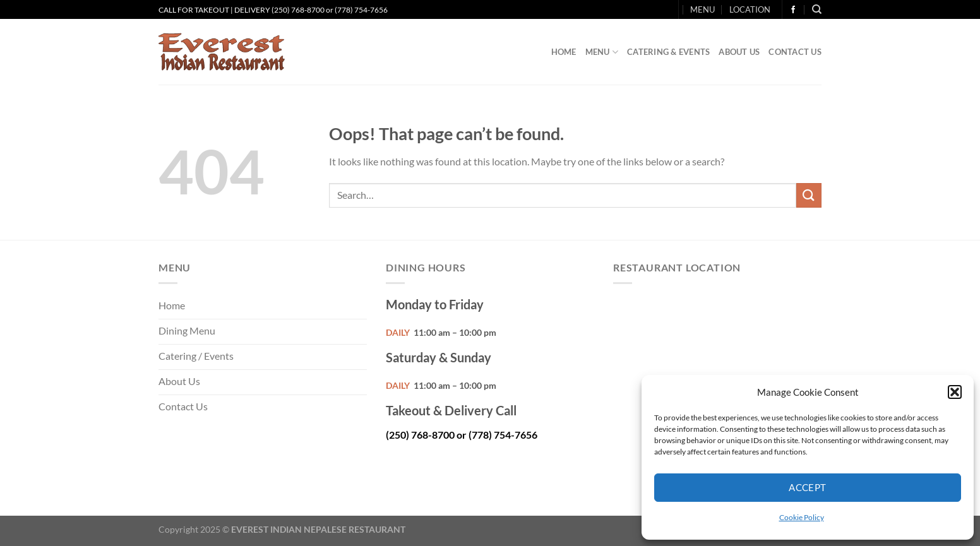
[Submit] (809, 195)
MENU (702, 9)
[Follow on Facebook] (793, 10)
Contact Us (795, 52)
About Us (739, 52)
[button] (955, 392)
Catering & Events (668, 52)
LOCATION (750, 9)
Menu (602, 52)
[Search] (817, 9)
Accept (808, 487)
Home (564, 52)
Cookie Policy (802, 517)
